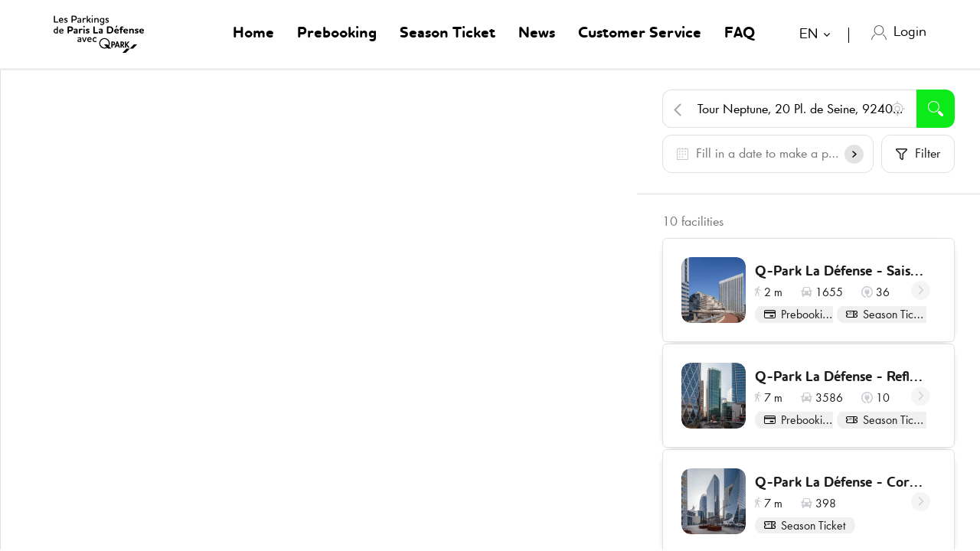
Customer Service (640, 34)
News (537, 34)
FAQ (740, 34)
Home (253, 34)
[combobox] (818, 36)
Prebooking (337, 34)
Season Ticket (448, 34)
